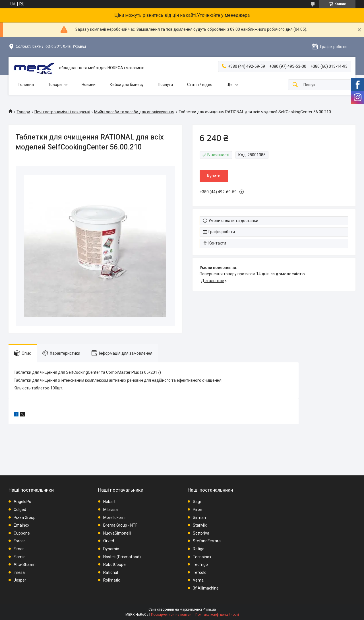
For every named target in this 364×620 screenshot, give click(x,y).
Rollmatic (112, 580)
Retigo (199, 549)
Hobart (109, 502)
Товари (55, 85)
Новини (89, 85)
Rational (111, 572)
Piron (197, 510)
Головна (26, 85)
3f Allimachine (206, 588)
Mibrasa (110, 510)
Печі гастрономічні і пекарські (62, 112)
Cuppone (22, 533)
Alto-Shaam (25, 564)
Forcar (19, 541)
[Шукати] (295, 85)
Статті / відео (200, 85)
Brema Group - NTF (120, 525)
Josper (20, 580)
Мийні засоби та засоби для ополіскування (134, 112)
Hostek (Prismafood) (122, 557)
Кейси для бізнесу (127, 85)
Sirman (199, 518)
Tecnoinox (202, 557)
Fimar (19, 549)
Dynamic (111, 549)
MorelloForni (114, 518)
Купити (214, 176)
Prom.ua (209, 609)
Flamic (19, 557)
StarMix (200, 525)
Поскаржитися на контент (172, 615)
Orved (109, 541)
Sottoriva (201, 533)
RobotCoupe (114, 564)
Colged (20, 510)
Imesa (19, 572)
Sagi (197, 502)
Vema (198, 580)
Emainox (21, 525)
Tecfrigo (200, 564)
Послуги (165, 85)
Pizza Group (25, 518)
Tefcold (200, 572)
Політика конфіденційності (217, 615)
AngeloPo (22, 502)
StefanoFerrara (207, 541)
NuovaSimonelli (117, 533)
